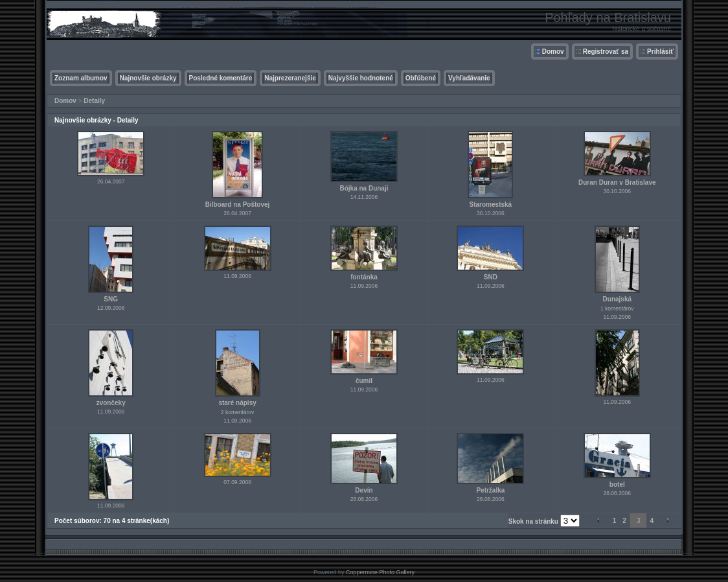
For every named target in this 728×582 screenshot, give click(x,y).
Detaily (94, 101)
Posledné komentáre (221, 78)
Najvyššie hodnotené (361, 78)
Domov (553, 52)
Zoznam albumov (81, 78)
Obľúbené (421, 78)
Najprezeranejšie (290, 78)
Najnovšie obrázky (148, 78)
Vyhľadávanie (469, 78)
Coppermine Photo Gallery (380, 572)
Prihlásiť (660, 52)
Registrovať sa (606, 52)
